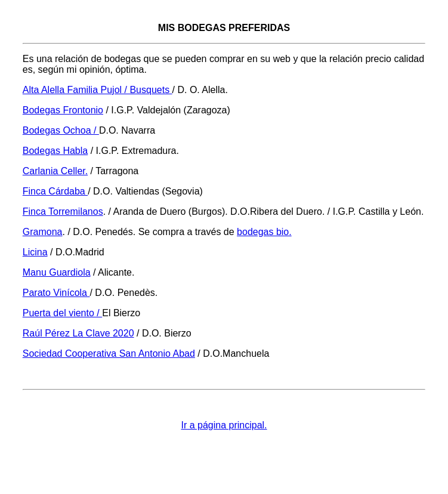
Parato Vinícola (56, 293)
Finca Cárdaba (55, 191)
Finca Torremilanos (63, 212)
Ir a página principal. (224, 425)
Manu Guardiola (57, 272)
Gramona (43, 232)
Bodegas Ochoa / (61, 130)
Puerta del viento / (62, 313)
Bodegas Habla (55, 151)
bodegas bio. (264, 232)
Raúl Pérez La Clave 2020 (78, 333)
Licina (35, 252)
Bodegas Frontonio (63, 110)
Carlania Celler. (55, 171)
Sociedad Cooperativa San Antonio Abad (109, 353)
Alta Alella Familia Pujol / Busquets (98, 90)
